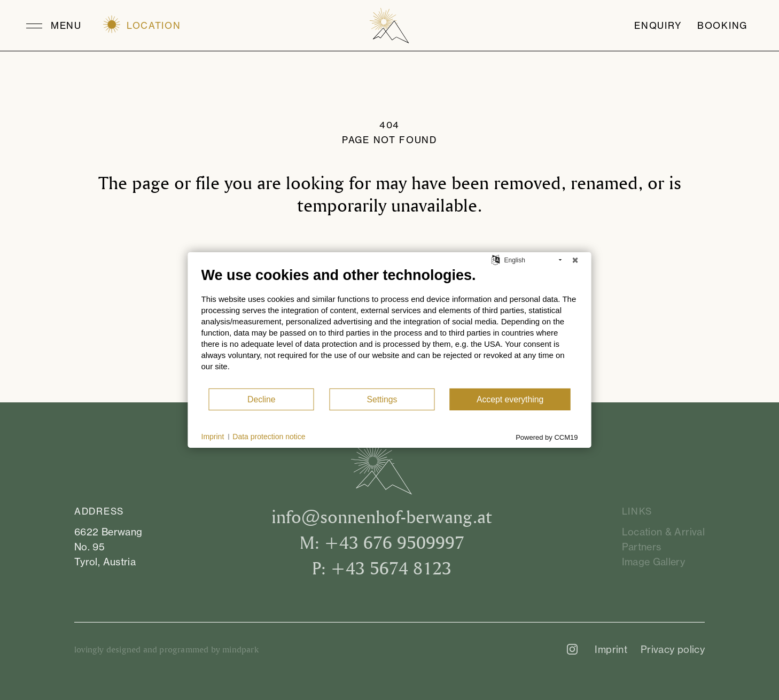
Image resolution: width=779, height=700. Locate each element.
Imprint (611, 649)
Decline (262, 399)
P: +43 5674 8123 (382, 568)
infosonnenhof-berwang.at (382, 516)
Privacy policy (673, 649)
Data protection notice (269, 437)
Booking (722, 26)
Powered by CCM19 (547, 437)
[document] (390, 327)
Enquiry (658, 26)
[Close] (575, 260)
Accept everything (510, 399)
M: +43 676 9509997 (382, 542)
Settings (382, 399)
